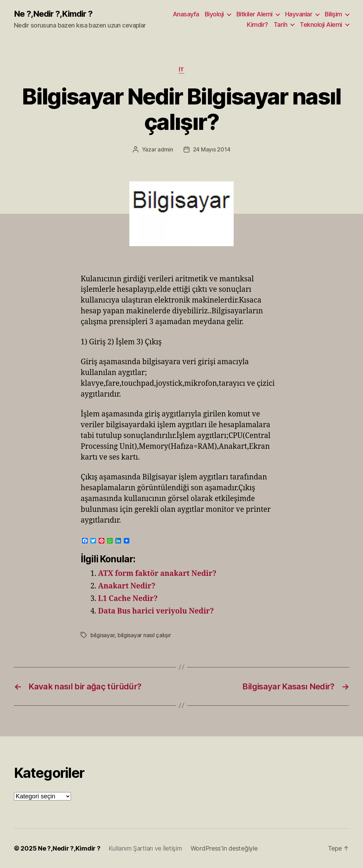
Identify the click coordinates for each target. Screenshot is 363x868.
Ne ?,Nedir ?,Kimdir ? (53, 14)
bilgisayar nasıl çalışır (144, 635)
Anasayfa (186, 14)
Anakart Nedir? (127, 586)
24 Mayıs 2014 (212, 149)
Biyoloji (214, 14)
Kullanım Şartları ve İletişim (145, 848)
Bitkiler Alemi (255, 14)
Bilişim (333, 14)
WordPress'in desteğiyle (224, 848)
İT (181, 70)
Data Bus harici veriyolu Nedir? (156, 611)
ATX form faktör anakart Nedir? (157, 574)
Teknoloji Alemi (321, 25)
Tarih (281, 25)
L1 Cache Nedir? (128, 599)
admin (165, 149)
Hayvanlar (299, 14)
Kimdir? (257, 25)
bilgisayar (102, 635)
